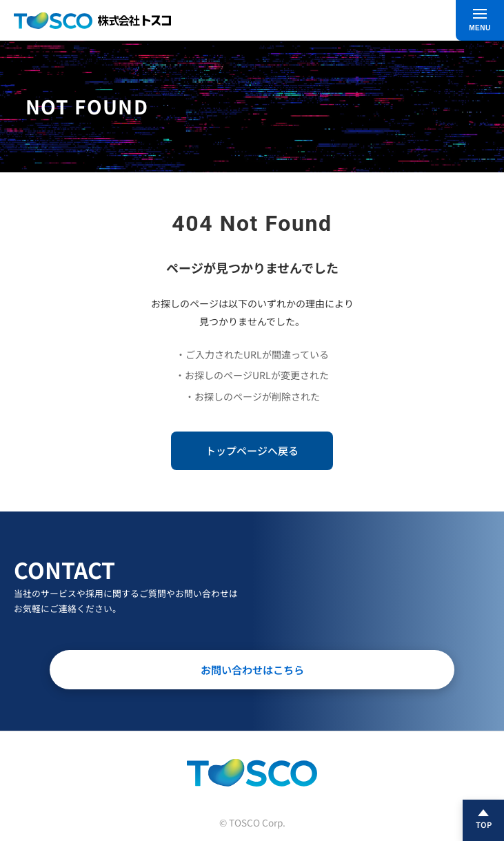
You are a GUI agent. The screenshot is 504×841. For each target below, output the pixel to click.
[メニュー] (480, 20)
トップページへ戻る (252, 450)
